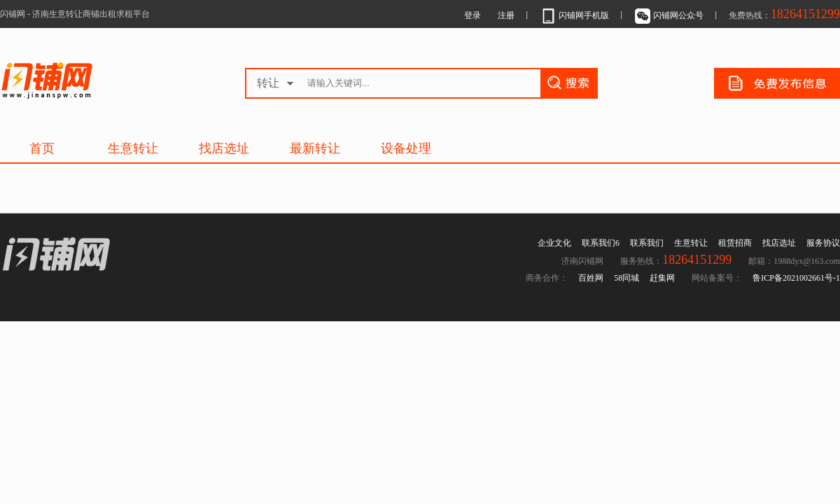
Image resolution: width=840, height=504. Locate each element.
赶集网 (662, 278)
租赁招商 (735, 243)
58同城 (626, 278)
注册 (506, 15)
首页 (42, 148)
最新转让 (315, 148)
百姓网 (591, 278)
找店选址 (224, 148)
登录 (472, 15)
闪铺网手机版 (574, 15)
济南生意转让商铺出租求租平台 (83, 80)
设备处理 (406, 148)
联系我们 (647, 243)
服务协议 (823, 243)
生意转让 (133, 148)
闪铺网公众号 (669, 15)
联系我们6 (601, 243)
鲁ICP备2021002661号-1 (796, 278)
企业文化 (554, 243)
